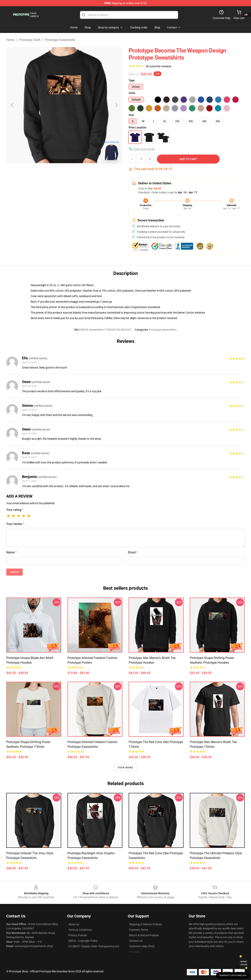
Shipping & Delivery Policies (145, 924)
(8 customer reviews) (159, 66)
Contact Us (136, 941)
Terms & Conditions (80, 930)
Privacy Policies (78, 935)
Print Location (137, 127)
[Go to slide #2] (75, 172)
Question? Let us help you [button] (233, 975)
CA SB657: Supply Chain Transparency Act (94, 946)
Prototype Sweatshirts (60, 40)
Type (132, 80)
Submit (15, 572)
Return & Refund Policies (144, 935)
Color (132, 93)
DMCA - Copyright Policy (83, 941)
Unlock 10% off (244, 963)
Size (131, 115)
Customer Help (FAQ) (142, 946)
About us (74, 924)
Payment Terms (139, 930)
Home (10, 40)
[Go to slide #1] (54, 172)
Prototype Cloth (30, 40)
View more (125, 768)
